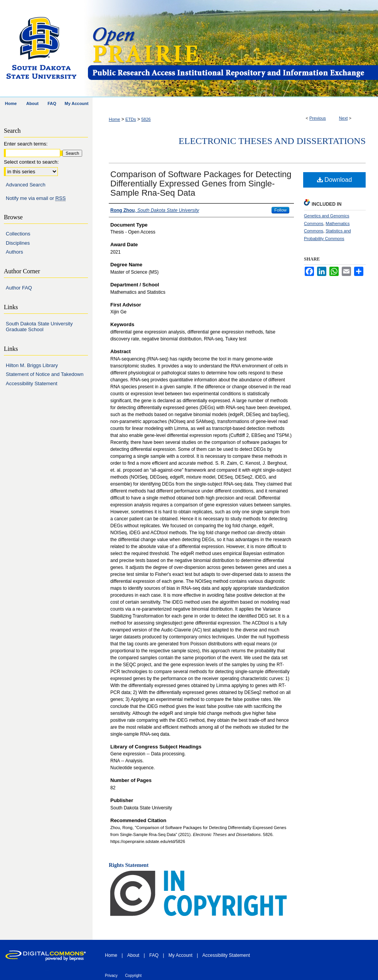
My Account (181, 955)
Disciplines (18, 243)
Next (343, 118)
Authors (14, 252)
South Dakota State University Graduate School (39, 327)
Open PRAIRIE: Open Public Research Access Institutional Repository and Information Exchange (232, 49)
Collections (18, 234)
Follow (280, 210)
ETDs (131, 119)
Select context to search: (31, 162)
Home (114, 119)
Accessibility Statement (32, 383)
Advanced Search (26, 185)
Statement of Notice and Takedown (45, 374)
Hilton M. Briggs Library (32, 365)
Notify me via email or (36, 198)
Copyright (133, 976)
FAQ (154, 955)
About (133, 955)
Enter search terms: (26, 144)
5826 (146, 119)
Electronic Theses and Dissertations (272, 141)
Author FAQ (19, 288)
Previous (318, 118)
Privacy (111, 976)
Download (335, 180)
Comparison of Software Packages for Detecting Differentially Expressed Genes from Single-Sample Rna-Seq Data (201, 184)
